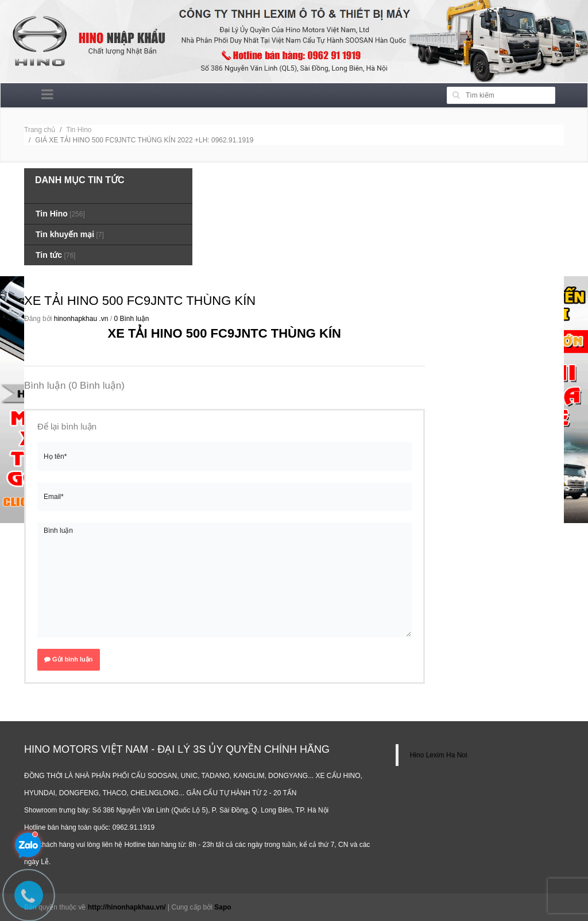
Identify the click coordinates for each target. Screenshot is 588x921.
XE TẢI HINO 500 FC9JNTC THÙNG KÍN (140, 301)
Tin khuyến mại (65, 234)
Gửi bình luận (69, 659)
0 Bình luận (131, 319)
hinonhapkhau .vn (81, 319)
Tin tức (49, 255)
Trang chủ (40, 130)
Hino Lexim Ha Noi (439, 755)
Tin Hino (79, 130)
